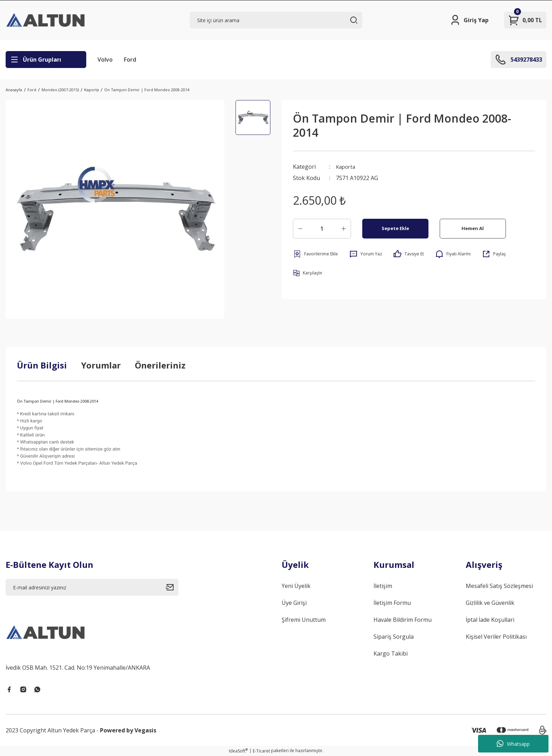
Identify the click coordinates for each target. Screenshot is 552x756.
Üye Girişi (294, 603)
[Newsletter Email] (92, 587)
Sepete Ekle (395, 228)
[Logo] (46, 20)
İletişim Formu (392, 603)
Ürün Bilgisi (42, 365)
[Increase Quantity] (344, 229)
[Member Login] (469, 20)
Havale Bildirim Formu (403, 620)
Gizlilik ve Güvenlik (490, 603)
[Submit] (172, 587)
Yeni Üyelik (296, 586)
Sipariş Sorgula (394, 637)
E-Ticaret (261, 751)
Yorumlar (101, 365)
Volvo (105, 60)
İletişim (383, 586)
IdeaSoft (238, 751)
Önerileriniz (160, 365)
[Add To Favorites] (315, 254)
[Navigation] (46, 60)
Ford (130, 60)
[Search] (276, 20)
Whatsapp (513, 744)
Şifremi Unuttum (304, 620)
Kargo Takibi (391, 653)
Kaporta (347, 167)
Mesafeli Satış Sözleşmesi (499, 586)
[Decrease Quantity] (300, 229)
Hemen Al (473, 228)
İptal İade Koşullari (490, 620)
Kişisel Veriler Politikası (496, 637)
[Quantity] (322, 229)
